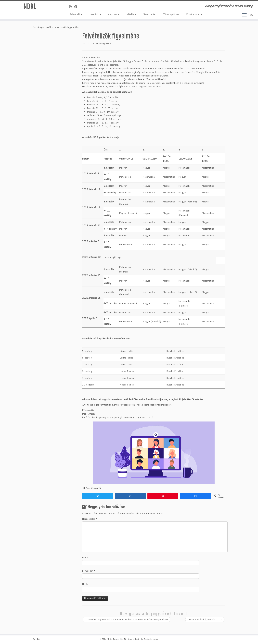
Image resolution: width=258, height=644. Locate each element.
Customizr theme (151, 639)
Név (85, 557)
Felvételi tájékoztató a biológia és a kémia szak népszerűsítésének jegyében (127, 619)
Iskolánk (95, 14)
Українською (194, 14)
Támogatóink (171, 14)
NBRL (30, 7)
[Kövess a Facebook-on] (77, 7)
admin (108, 44)
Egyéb (48, 27)
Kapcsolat (114, 14)
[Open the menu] (244, 15)
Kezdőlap (38, 27)
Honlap (86, 584)
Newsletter (150, 14)
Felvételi (76, 14)
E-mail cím (89, 571)
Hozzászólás (90, 519)
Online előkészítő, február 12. (205, 619)
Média (131, 14)
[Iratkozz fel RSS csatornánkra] (72, 7)
